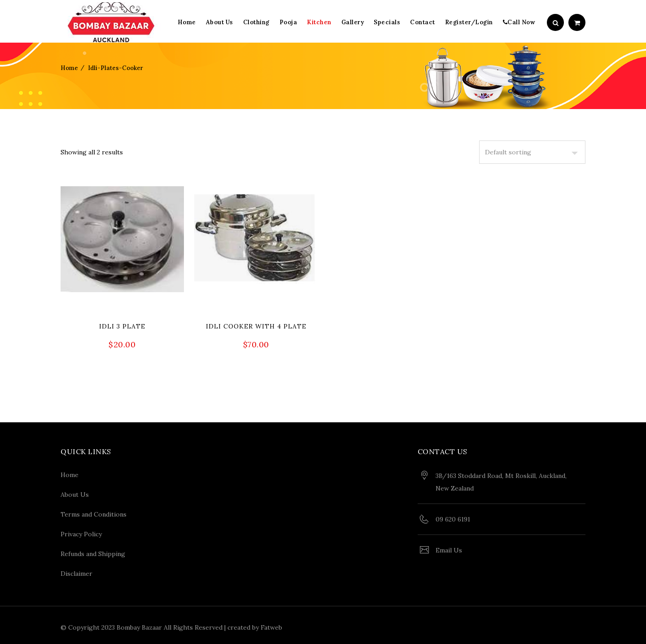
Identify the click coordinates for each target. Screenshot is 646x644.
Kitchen (319, 22)
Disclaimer (76, 571)
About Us (220, 22)
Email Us (449, 548)
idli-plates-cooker (116, 68)
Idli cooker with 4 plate (256, 326)
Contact (423, 22)
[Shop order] (532, 152)
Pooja (288, 22)
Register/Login (469, 22)
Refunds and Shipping (93, 552)
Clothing (256, 22)
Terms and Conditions (94, 512)
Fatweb (271, 625)
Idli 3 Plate (122, 326)
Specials (387, 22)
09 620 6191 (453, 517)
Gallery (353, 22)
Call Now (519, 22)
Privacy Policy (81, 532)
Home (187, 22)
